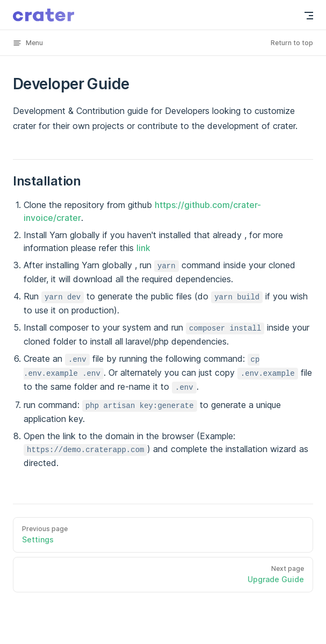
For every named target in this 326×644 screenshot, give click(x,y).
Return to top (292, 43)
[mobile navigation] (309, 16)
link (143, 248)
